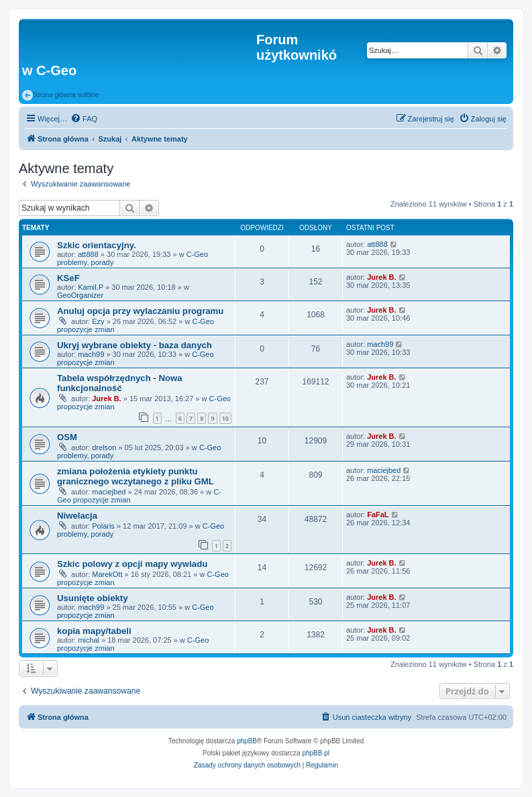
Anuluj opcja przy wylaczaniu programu (140, 311)
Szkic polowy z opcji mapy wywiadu (132, 564)
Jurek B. (381, 277)
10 (225, 418)
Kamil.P (91, 287)
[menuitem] (84, 119)
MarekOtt (107, 574)
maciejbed (109, 492)
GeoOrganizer (80, 295)
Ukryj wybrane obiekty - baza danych (135, 345)
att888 (88, 254)
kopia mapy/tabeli (94, 631)
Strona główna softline (60, 95)
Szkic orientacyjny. (97, 245)
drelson (104, 447)
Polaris (103, 526)
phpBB (247, 741)
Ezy (98, 321)
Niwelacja (77, 516)
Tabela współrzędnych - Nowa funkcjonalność (120, 383)
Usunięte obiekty (93, 598)
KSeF (68, 278)
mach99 (91, 354)
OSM (67, 437)
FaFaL (378, 515)
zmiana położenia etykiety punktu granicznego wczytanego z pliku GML (136, 476)
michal (89, 640)
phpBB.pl (316, 753)
